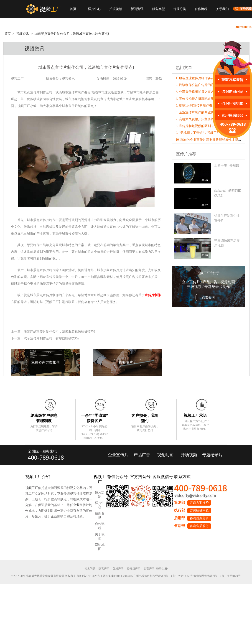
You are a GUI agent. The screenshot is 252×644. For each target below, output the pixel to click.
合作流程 (201, 9)
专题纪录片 (212, 455)
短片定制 (100, 495)
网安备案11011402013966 (118, 576)
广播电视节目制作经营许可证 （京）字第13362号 (163, 576)
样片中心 (94, 9)
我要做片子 (127, 362)
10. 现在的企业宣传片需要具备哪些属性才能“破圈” (211, 140)
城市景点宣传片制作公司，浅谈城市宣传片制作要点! (72, 34)
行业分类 (180, 9)
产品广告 (142, 455)
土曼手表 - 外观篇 (227, 166)
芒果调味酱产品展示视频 (227, 243)
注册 (165, 569)
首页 (73, 9)
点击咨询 (208, 297)
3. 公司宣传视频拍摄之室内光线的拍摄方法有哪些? (211, 92)
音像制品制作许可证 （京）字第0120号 (217, 576)
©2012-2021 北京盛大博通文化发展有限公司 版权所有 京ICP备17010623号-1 (57, 576)
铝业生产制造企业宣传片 (227, 218)
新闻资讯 (137, 9)
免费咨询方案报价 (46, 362)
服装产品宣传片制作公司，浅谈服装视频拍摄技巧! (59, 332)
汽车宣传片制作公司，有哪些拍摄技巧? (51, 338)
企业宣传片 (118, 455)
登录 (159, 569)
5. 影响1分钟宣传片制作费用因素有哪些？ (205, 106)
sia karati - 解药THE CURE (228, 193)
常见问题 (90, 569)
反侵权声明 (134, 569)
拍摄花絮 (116, 9)
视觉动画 (165, 455)
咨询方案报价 (199, 503)
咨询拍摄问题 (199, 510)
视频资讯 (23, 34)
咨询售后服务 (199, 526)
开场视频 (189, 455)
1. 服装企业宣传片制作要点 (195, 78)
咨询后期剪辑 (199, 518)
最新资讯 (100, 515)
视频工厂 (32, 488)
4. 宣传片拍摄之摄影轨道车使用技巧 (201, 99)
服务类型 (158, 9)
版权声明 (118, 569)
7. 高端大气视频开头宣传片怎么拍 (200, 119)
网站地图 (100, 547)
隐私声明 (104, 569)
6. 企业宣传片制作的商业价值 (196, 112)
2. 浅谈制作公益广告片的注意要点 (200, 85)
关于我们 (222, 9)
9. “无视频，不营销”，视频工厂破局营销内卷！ (209, 133)
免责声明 (149, 569)
